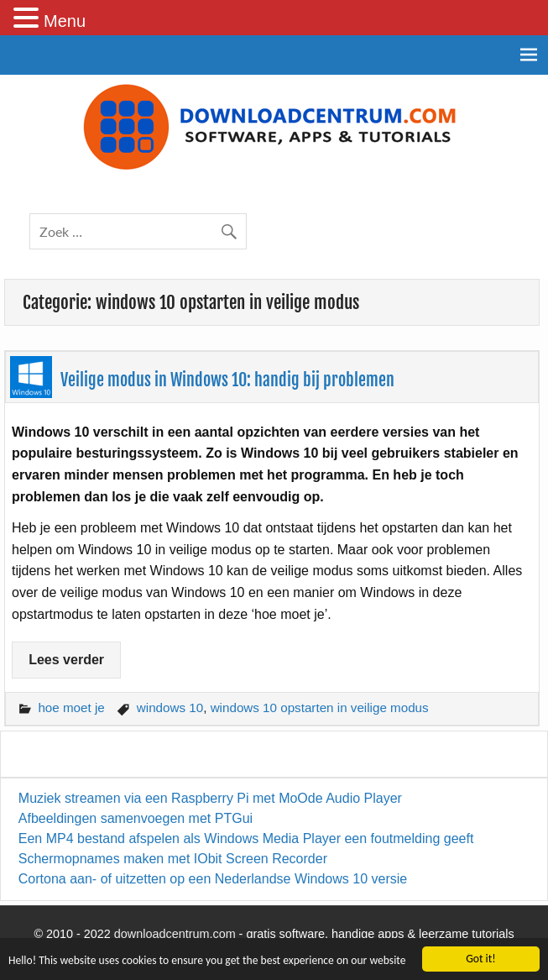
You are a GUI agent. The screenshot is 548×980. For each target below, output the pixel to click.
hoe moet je (71, 707)
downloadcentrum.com (175, 934)
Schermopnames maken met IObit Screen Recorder (173, 859)
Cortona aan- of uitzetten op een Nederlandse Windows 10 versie (213, 879)
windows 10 (170, 707)
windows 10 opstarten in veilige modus (320, 707)
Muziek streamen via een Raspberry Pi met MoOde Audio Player (210, 798)
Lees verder (66, 660)
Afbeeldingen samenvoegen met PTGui (136, 818)
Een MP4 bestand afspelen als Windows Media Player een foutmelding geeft (246, 839)
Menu (65, 21)
